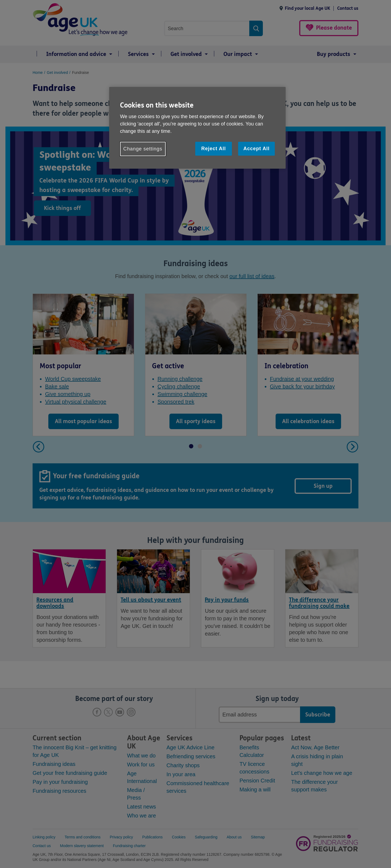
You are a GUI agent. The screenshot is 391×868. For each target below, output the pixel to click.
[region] (197, 128)
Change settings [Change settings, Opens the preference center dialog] (143, 149)
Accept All (256, 149)
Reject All (213, 149)
